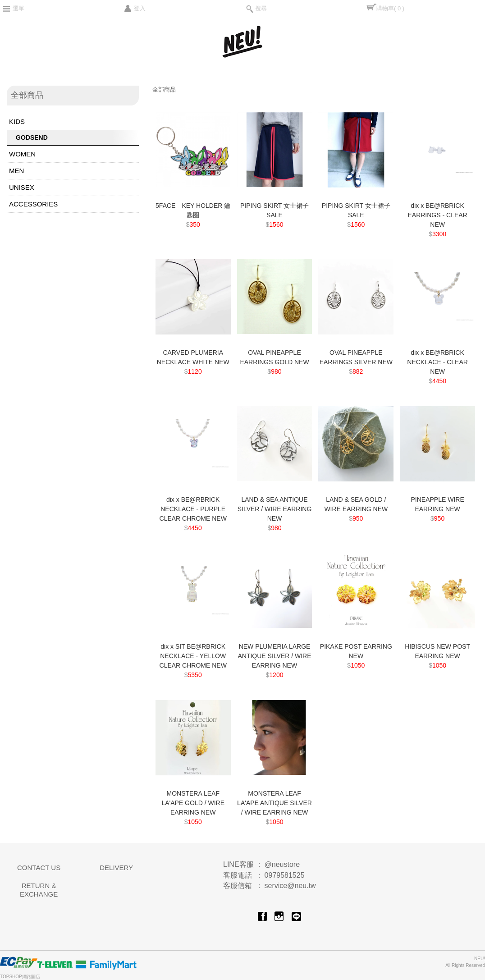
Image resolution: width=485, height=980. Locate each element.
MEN (16, 171)
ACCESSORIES (33, 204)
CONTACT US (39, 868)
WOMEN (22, 154)
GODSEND (32, 137)
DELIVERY (116, 868)
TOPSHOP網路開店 (20, 977)
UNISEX (22, 187)
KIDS (17, 121)
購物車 (390, 8)
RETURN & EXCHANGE (39, 890)
